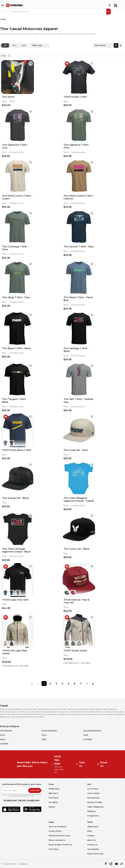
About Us (91, 840)
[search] (109, 12)
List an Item (93, 789)
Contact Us (92, 845)
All (5, 45)
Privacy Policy (55, 831)
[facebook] (106, 864)
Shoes (86, 735)
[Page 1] (44, 683)
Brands (52, 807)
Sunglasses (88, 739)
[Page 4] (62, 683)
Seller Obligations (95, 807)
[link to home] (15, 5)
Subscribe (35, 790)
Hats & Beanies (6, 730)
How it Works (93, 793)
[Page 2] (50, 683)
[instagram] (111, 864)
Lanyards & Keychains (92, 730)
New (14, 45)
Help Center (93, 827)
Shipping (91, 811)
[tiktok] (122, 864)
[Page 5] (69, 683)
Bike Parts (54, 793)
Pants (2, 735)
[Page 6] (75, 683)
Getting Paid (93, 798)
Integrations (93, 816)
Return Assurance (57, 840)
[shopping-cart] (116, 5)
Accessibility (93, 849)
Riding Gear (54, 789)
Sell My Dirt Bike (95, 802)
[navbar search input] (58, 12)
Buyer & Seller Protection (60, 845)
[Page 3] (56, 683)
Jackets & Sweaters (49, 730)
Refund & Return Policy (59, 836)
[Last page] (93, 683)
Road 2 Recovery (95, 854)
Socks (44, 739)
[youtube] (116, 864)
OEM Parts (54, 798)
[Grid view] (116, 45)
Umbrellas (4, 743)
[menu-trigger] (3, 5)
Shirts (44, 735)
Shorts (3, 739)
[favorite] (31, 64)
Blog (89, 831)
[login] (110, 5)
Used (24, 45)
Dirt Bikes (53, 802)
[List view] (120, 45)
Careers (91, 836)
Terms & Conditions (58, 827)
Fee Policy (54, 849)
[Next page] (87, 683)
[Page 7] (81, 683)
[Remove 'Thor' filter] (9, 56)
